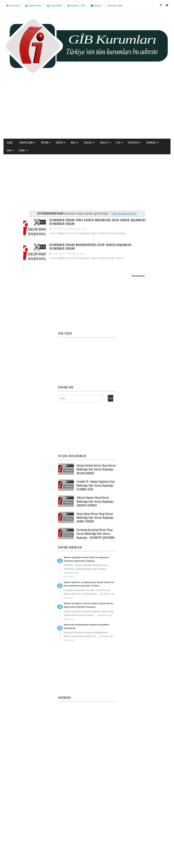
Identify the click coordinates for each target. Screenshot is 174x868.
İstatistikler (54, 5)
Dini (9, 150)
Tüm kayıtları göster (124, 214)
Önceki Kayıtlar (138, 276)
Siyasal (88, 142)
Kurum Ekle (115, 5)
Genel (22, 150)
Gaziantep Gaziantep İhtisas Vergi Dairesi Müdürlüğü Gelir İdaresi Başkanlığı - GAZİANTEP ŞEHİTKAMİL (96, 534)
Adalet (104, 142)
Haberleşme (26, 142)
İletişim (96, 5)
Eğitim (44, 142)
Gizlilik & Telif (76, 5)
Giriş (10, 142)
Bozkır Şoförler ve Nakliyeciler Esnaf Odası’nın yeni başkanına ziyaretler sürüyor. (89, 584)
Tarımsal (151, 142)
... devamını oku (106, 594)
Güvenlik (133, 142)
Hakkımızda (33, 5)
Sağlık (59, 142)
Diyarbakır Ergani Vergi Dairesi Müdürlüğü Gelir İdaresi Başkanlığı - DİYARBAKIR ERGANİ (99, 222)
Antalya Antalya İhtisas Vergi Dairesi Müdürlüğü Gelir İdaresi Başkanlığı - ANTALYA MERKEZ (96, 469)
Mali (73, 142)
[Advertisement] (87, 111)
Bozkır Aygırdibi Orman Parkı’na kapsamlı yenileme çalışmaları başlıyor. (86, 559)
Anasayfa (13, 5)
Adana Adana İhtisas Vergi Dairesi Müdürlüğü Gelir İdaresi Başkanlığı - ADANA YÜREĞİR (96, 518)
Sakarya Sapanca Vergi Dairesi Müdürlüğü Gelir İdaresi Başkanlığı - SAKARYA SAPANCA (96, 501)
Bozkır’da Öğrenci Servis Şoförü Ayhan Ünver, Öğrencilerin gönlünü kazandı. (89, 605)
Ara (111, 398)
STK (118, 142)
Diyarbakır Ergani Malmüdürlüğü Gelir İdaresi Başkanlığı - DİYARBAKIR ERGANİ (92, 247)
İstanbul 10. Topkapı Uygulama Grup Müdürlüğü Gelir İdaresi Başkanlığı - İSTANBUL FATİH (96, 485)
